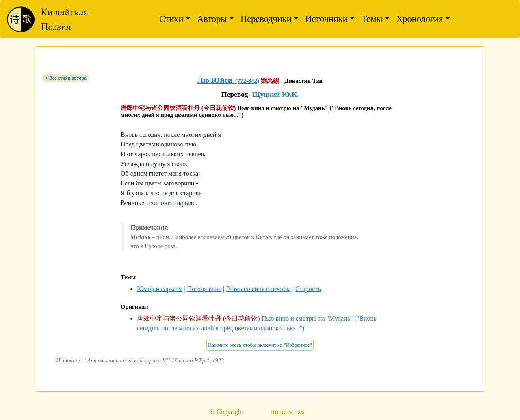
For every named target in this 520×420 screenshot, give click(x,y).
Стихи (171, 19)
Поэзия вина (205, 289)
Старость (308, 289)
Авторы (212, 19)
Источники (326, 19)
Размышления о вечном (258, 289)
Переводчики (266, 19)
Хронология (419, 19)
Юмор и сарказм (160, 289)
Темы (372, 19)
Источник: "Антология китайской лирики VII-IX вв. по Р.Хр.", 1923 (140, 360)
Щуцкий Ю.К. (276, 94)
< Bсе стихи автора (66, 78)
